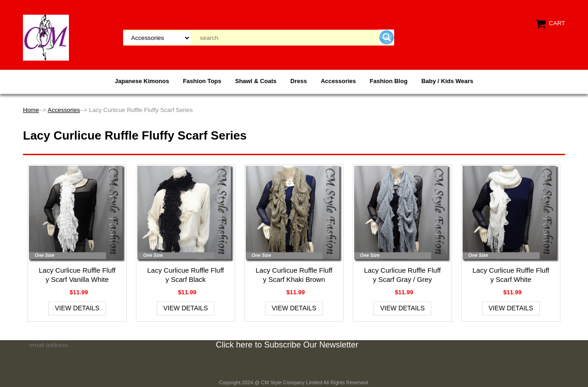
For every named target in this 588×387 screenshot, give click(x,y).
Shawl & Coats (256, 81)
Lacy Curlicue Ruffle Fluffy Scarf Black (185, 275)
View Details (77, 308)
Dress (299, 81)
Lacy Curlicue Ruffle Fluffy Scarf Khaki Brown (294, 275)
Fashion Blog (389, 81)
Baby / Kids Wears (447, 81)
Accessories (338, 81)
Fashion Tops (202, 81)
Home (31, 110)
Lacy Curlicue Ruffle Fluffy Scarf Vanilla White (77, 275)
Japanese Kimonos (142, 81)
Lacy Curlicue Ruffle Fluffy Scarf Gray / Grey (402, 275)
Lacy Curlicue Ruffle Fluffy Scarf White (511, 275)
